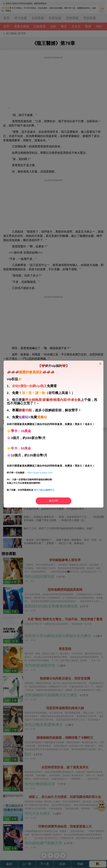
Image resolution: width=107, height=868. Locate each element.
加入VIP (53, 501)
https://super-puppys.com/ (40, 473)
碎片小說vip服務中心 (44, 490)
